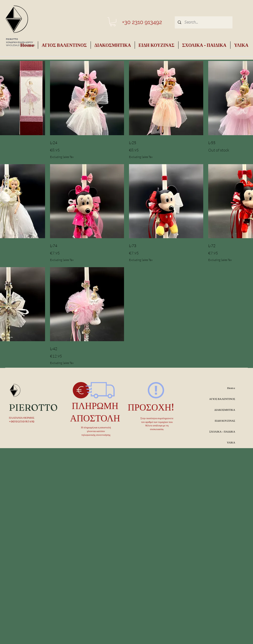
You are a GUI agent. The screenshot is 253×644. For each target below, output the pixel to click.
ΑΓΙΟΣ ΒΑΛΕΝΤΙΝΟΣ (222, 399)
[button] (113, 22)
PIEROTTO (12, 39)
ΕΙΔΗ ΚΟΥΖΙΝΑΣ (225, 421)
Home (231, 388)
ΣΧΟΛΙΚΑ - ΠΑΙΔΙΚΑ (222, 432)
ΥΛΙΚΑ (231, 442)
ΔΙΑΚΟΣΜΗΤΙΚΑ (225, 410)
